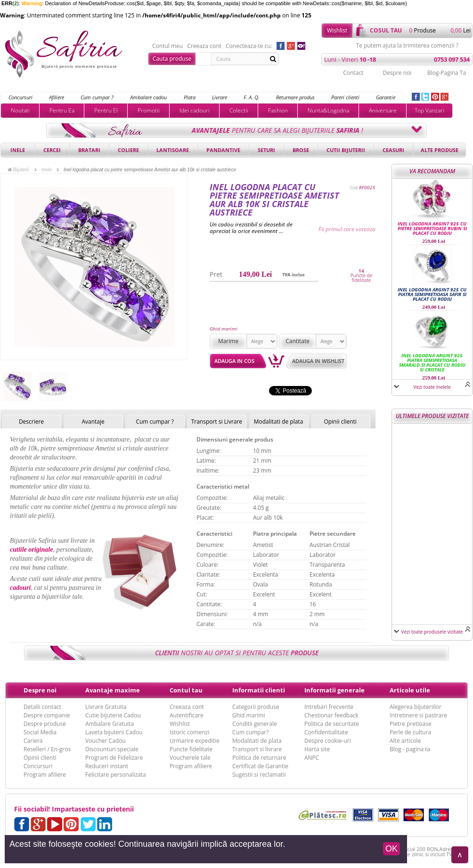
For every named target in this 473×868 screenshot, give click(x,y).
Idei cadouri (195, 110)
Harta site (317, 749)
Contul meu (167, 46)
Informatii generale (334, 690)
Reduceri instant (107, 766)
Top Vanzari (429, 110)
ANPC (312, 758)
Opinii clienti (340, 422)
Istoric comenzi (189, 732)
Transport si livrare (257, 749)
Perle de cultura (410, 732)
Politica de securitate (332, 724)
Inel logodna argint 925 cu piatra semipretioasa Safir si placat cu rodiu (432, 294)
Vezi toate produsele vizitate (432, 632)
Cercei (52, 150)
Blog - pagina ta (410, 749)
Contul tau (186, 690)
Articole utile (410, 690)
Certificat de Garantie (260, 766)
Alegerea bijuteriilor (416, 707)
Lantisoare (173, 150)
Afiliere (57, 97)
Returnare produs (295, 97)
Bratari (89, 150)
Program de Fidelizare (114, 758)
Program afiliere (45, 775)
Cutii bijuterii (346, 150)
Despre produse (45, 724)
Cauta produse (172, 59)
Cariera (33, 741)
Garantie (386, 97)
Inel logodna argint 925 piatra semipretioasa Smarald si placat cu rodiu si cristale (432, 362)
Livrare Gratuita (106, 707)
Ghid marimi (224, 329)
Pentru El (106, 110)
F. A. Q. (252, 97)
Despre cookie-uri (328, 741)
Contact (353, 73)
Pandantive (223, 150)
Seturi (266, 150)
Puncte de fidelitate (362, 278)
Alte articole (405, 741)
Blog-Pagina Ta (447, 73)
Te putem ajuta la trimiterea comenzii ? (407, 46)
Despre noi (397, 73)
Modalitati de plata (279, 422)
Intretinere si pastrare (418, 715)
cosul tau (386, 30)
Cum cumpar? (250, 732)
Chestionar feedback (331, 715)
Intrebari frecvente (329, 707)
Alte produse (440, 150)
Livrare (220, 97)
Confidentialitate (326, 732)
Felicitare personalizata (116, 775)
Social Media (40, 732)
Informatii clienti (259, 690)
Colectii (239, 110)
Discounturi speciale (112, 749)
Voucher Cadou (106, 741)
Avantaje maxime (113, 690)
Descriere (31, 422)
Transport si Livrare (217, 422)
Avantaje (93, 422)
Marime (228, 341)
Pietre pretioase (411, 724)
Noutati (20, 110)
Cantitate (298, 341)
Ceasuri (393, 150)
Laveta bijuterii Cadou (114, 732)
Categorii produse (256, 707)
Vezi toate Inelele (432, 387)
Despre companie (47, 715)
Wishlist (337, 30)
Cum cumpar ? (97, 97)
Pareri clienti (345, 97)
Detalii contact (42, 707)
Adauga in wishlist (318, 361)
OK (391, 849)
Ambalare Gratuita (110, 724)
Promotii (149, 110)
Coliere (128, 150)
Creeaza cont (204, 46)
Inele (18, 150)
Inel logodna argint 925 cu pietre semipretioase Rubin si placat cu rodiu (432, 228)
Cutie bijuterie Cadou (113, 715)
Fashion (278, 110)
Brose (301, 150)
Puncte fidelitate (191, 749)
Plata (190, 97)
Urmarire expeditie (195, 741)
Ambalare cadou (148, 97)
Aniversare (383, 110)
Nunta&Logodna (328, 110)
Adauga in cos (234, 361)
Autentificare (187, 715)
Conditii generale (255, 724)
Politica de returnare (259, 758)
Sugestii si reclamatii (259, 775)
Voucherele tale (190, 758)
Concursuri (20, 97)
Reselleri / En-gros (47, 749)
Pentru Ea (62, 110)
